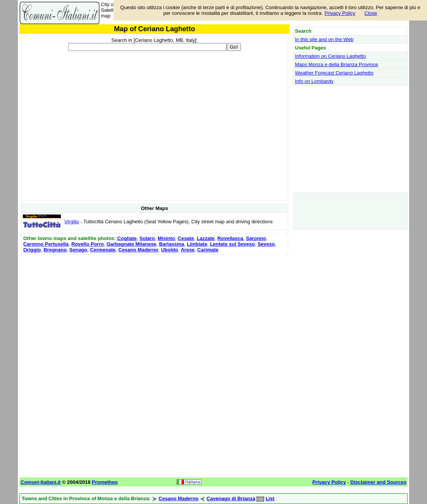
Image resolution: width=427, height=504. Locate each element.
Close (371, 13)
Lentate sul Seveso (233, 244)
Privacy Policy (340, 13)
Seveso (266, 244)
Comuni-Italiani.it (41, 482)
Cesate (186, 238)
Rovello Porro (87, 244)
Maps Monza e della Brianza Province (336, 64)
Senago (78, 250)
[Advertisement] (155, 310)
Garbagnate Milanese (131, 244)
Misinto (166, 238)
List (270, 498)
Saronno (256, 238)
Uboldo (170, 250)
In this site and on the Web (324, 39)
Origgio (32, 250)
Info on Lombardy (314, 81)
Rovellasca (230, 238)
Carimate (208, 250)
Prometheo (105, 482)
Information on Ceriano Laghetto (330, 56)
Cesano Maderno (138, 250)
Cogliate (127, 238)
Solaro (147, 238)
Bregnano (55, 250)
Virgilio (72, 222)
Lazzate (206, 238)
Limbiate (197, 244)
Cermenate (103, 250)
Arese (188, 250)
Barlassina (172, 244)
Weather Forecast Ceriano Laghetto (334, 73)
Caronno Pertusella (46, 244)
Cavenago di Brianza (231, 498)
